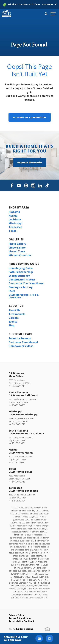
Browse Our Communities (30, 117)
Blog (11, 325)
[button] (56, 4)
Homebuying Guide (21, 268)
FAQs (12, 291)
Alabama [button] (14, 212)
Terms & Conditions (20, 618)
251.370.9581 (19, 443)
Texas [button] (12, 231)
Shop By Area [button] (19, 207)
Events (13, 322)
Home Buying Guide (24, 264)
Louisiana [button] (15, 219)
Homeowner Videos (21, 346)
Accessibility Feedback (22, 621)
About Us (16, 306)
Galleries (16, 239)
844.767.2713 (19, 386)
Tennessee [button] (15, 227)
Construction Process (22, 280)
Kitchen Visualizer (20, 255)
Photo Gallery (17, 244)
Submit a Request (20, 338)
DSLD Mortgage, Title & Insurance (24, 296)
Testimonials (17, 314)
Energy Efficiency (19, 276)
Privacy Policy (16, 615)
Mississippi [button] (15, 223)
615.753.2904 (19, 501)
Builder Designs (24, 629)
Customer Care (21, 334)
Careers (14, 318)
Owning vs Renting (21, 287)
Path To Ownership (21, 272)
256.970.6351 (19, 405)
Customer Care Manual (23, 342)
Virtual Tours (17, 251)
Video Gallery (17, 248)
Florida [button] (13, 216)
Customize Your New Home (26, 283)
